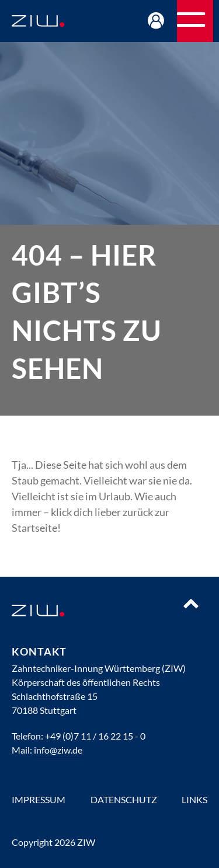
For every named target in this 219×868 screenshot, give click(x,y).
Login (156, 36)
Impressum (39, 799)
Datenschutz (124, 799)
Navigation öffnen (213, 25)
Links (194, 799)
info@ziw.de (58, 750)
